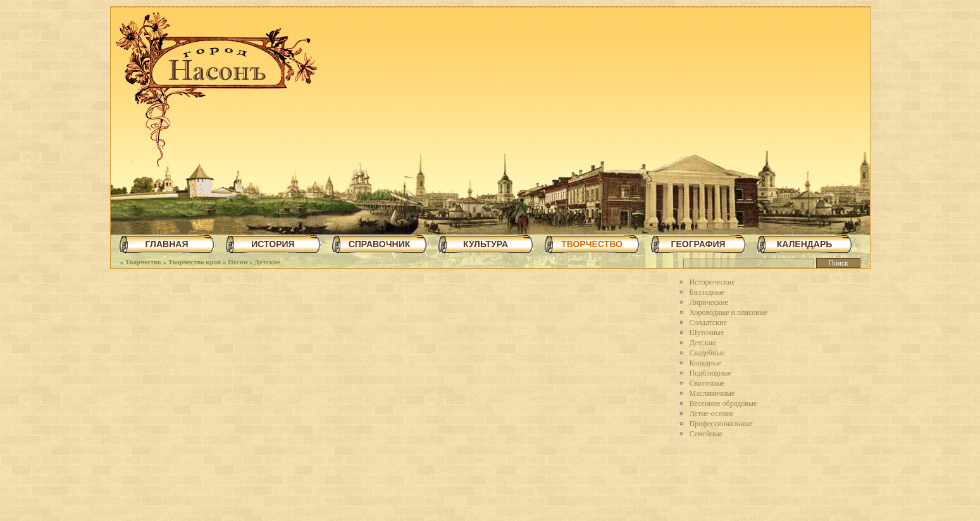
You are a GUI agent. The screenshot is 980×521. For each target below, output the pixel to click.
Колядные (706, 363)
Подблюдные (711, 373)
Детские (267, 262)
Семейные (706, 434)
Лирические (709, 302)
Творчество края (195, 262)
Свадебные (707, 353)
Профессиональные (721, 424)
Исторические (712, 282)
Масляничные (712, 393)
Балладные (707, 292)
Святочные (707, 383)
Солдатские (708, 322)
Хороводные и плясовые (729, 312)
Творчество (143, 262)
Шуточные (707, 333)
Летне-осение (712, 414)
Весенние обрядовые (723, 403)
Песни (238, 262)
